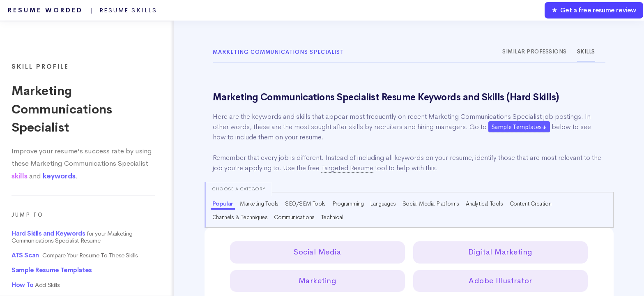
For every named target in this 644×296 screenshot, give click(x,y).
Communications (294, 217)
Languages (383, 203)
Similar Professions (535, 52)
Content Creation (531, 203)
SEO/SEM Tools (305, 203)
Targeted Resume (347, 168)
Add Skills (36, 285)
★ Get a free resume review (594, 10)
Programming (348, 203)
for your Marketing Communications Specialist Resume (72, 237)
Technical (332, 217)
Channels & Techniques (240, 217)
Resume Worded (83, 10)
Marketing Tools (259, 203)
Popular (223, 203)
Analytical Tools (484, 203)
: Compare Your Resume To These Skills (75, 255)
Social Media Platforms (431, 203)
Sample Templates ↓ (519, 127)
